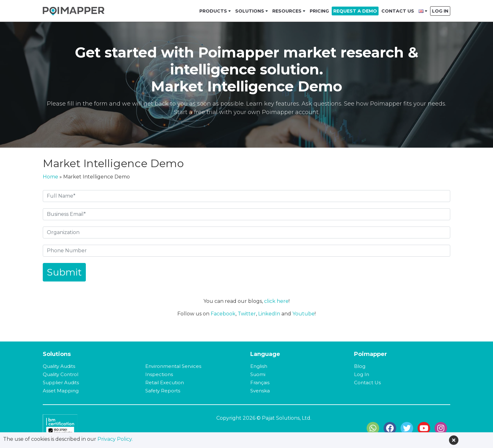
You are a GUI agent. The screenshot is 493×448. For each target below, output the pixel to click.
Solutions (250, 11)
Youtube (304, 314)
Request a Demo (355, 11)
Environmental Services (173, 366)
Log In (440, 11)
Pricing (319, 11)
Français (260, 382)
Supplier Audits (61, 382)
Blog (360, 366)
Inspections (159, 374)
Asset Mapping (61, 391)
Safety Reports (163, 391)
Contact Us (398, 11)
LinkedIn (269, 314)
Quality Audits (59, 366)
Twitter (247, 314)
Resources (287, 11)
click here (276, 301)
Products (213, 11)
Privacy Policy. (115, 439)
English (259, 366)
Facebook (223, 314)
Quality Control (61, 374)
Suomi (258, 374)
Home (50, 177)
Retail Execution (165, 382)
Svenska (260, 391)
